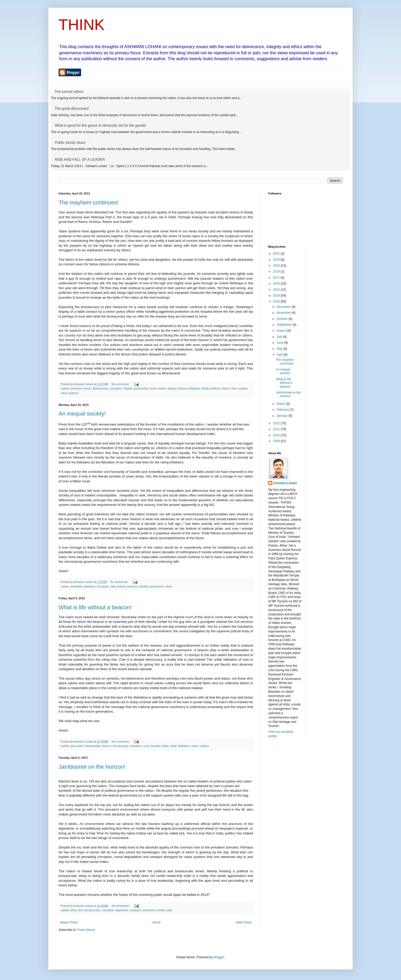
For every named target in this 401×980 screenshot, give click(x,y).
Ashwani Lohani (285, 483)
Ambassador (93, 746)
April (280, 355)
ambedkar (76, 586)
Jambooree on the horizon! (92, 767)
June (280, 343)
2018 (277, 271)
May (280, 349)
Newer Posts (69, 922)
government (141, 388)
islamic (162, 388)
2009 (277, 441)
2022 (277, 254)
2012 (277, 423)
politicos (215, 388)
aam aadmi (77, 746)
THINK (82, 25)
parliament (149, 910)
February (283, 410)
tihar (170, 910)
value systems (69, 393)
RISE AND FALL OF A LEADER (80, 159)
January (283, 416)
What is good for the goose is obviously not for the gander (101, 125)
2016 (277, 284)
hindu (153, 388)
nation (195, 746)
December (284, 307)
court (146, 746)
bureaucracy (120, 746)
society (243, 388)
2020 (277, 260)
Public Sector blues (70, 143)
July (280, 337)
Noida (205, 388)
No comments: (121, 384)
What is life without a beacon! (95, 607)
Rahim (226, 388)
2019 (277, 266)
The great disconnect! (72, 108)
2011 (277, 429)
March (281, 404)
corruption (116, 388)
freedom (132, 586)
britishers (90, 586)
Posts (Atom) (86, 930)
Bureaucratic (92, 910)
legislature (122, 910)
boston (87, 388)
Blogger (219, 957)
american (76, 388)
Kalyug (172, 388)
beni (81, 910)
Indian (165, 746)
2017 (277, 278)
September (285, 325)
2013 (277, 301)
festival (121, 586)
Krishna (183, 388)
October (283, 319)
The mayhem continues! (89, 203)
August (282, 331)
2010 (277, 435)
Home (157, 922)
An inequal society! (82, 414)
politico (205, 746)
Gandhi (128, 388)
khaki (174, 746)
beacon (107, 746)
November (284, 313)
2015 (277, 290)
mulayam (135, 910)
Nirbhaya (194, 388)
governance (157, 586)
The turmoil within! (69, 92)
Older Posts (244, 922)
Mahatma (184, 746)
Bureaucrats (101, 388)
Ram (234, 388)
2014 (73, 910)
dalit (113, 586)
